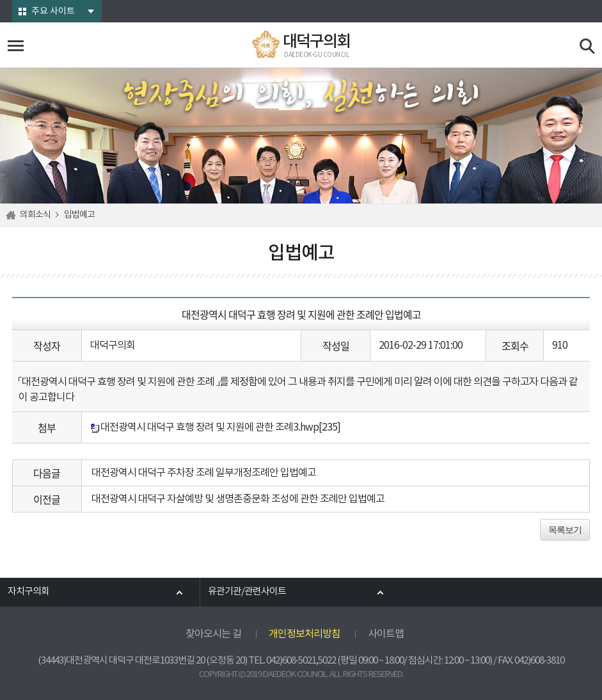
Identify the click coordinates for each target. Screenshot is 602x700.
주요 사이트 (53, 12)
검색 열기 (588, 46)
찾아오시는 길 (213, 634)
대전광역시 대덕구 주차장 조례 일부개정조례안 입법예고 (204, 473)
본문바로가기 (0, 0)
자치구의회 (28, 592)
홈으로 (13, 215)
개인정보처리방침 (305, 634)
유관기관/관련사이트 (247, 592)
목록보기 (565, 530)
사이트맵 (386, 634)
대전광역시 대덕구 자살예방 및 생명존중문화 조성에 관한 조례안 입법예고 (238, 499)
